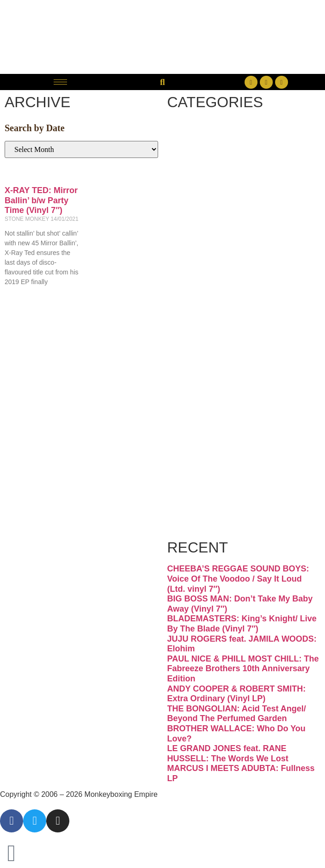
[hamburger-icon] (60, 82)
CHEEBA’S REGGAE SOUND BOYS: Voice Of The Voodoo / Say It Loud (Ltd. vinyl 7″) (238, 579)
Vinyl (200, 469)
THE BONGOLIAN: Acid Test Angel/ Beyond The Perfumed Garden (237, 714)
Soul (198, 435)
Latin (200, 335)
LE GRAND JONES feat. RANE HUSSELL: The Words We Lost (228, 753)
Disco (203, 168)
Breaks (209, 135)
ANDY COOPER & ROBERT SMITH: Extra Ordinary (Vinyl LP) (237, 694)
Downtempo (232, 202)
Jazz (197, 302)
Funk (200, 235)
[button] (162, 82)
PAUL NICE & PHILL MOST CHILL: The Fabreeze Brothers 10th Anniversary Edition (243, 669)
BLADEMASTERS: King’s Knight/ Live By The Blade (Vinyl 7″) (242, 624)
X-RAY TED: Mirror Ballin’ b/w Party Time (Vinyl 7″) (41, 200)
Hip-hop (213, 269)
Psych (205, 368)
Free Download (223, 513)
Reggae (212, 402)
